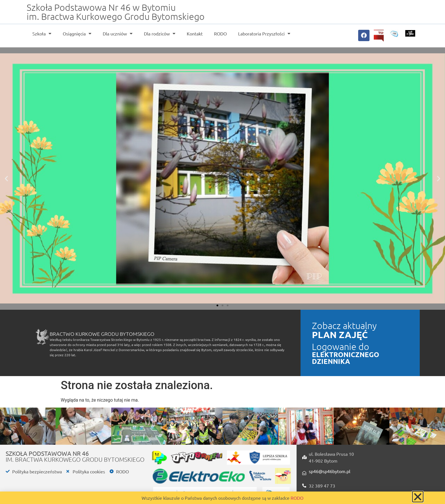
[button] (6, 179)
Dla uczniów (118, 33)
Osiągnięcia (77, 33)
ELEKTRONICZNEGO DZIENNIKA (346, 358)
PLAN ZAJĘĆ (340, 335)
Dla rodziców (160, 33)
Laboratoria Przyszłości (264, 33)
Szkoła (42, 33)
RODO (220, 33)
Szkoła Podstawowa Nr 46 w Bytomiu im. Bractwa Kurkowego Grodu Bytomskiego (116, 12)
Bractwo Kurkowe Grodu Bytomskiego (102, 334)
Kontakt (195, 33)
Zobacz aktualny (344, 326)
